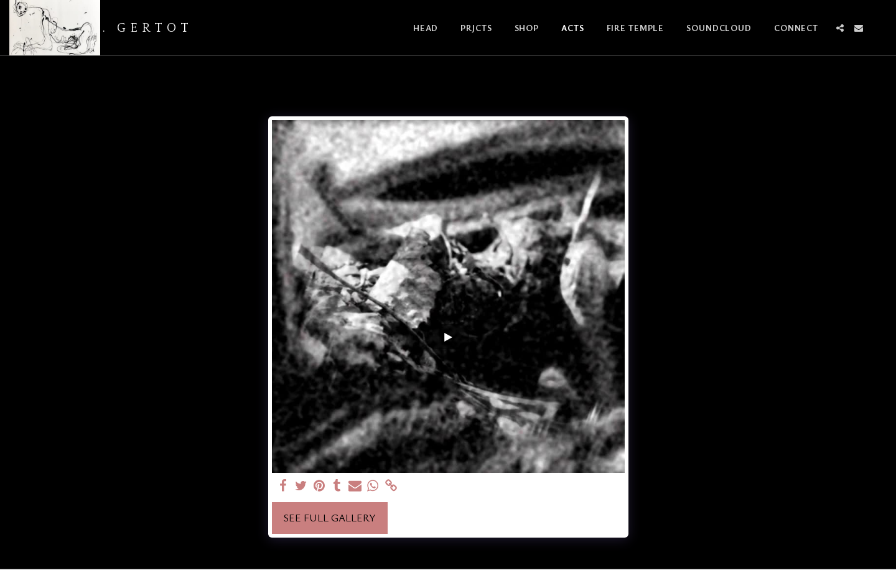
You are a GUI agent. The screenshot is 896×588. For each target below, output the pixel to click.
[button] (840, 28)
